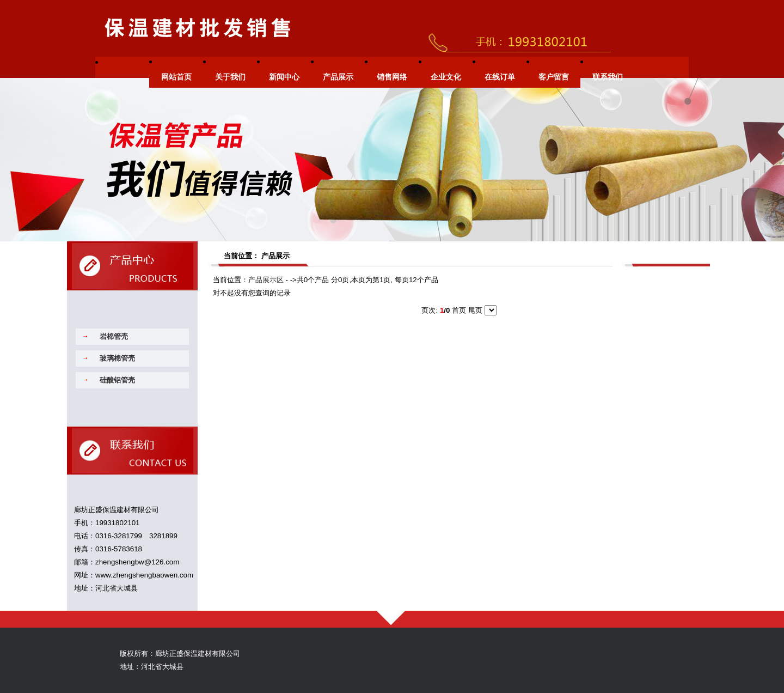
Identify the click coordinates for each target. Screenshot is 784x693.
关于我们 (230, 77)
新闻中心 (284, 77)
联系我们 (608, 77)
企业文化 (446, 77)
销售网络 (392, 77)
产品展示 (338, 77)
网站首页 (176, 77)
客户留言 (554, 77)
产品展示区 (266, 280)
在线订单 (500, 77)
